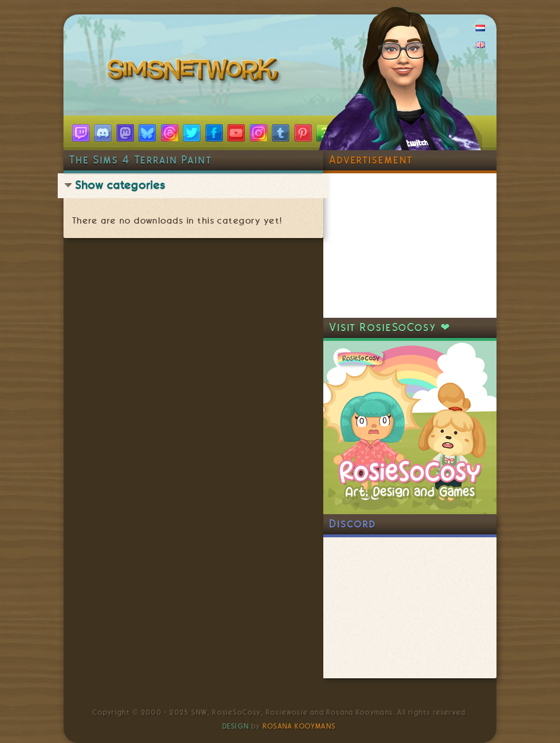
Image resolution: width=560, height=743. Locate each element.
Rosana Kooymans (299, 726)
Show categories (120, 185)
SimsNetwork (195, 72)
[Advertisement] (410, 246)
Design (236, 726)
